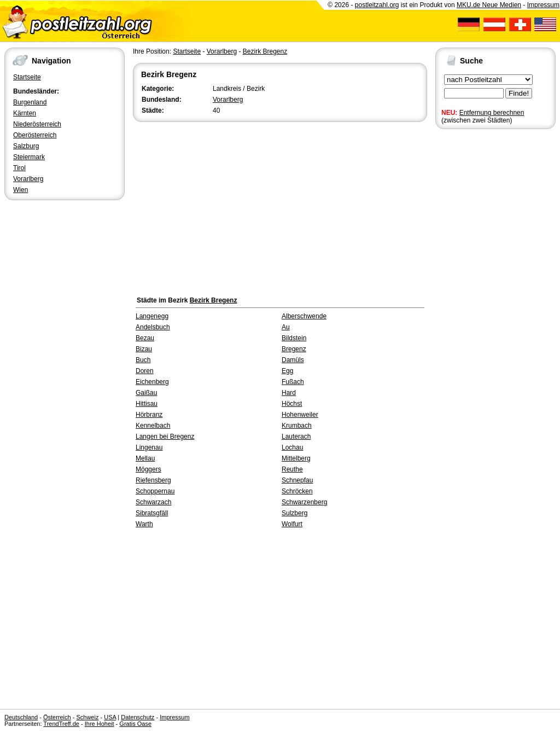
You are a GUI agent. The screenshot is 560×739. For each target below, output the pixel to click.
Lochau (292, 447)
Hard (289, 393)
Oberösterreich (35, 135)
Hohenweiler (300, 415)
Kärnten (25, 113)
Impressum (543, 5)
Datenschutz (138, 717)
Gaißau (146, 393)
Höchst (292, 404)
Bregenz (294, 349)
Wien (21, 190)
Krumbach (297, 426)
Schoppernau (155, 491)
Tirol (19, 168)
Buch (143, 360)
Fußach (293, 382)
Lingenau (149, 447)
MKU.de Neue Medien (489, 5)
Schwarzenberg (304, 502)
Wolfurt (292, 524)
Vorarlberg (28, 179)
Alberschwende (304, 316)
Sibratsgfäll (152, 513)
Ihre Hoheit (100, 724)
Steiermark (29, 157)
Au (286, 327)
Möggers (148, 469)
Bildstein (294, 338)
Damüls (293, 360)
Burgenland (30, 102)
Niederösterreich (37, 124)
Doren (145, 371)
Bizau (144, 349)
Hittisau (147, 404)
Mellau (145, 458)
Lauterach (296, 437)
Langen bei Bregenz (165, 437)
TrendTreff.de (61, 724)
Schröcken (297, 491)
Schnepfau (297, 480)
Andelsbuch (153, 327)
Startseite (27, 77)
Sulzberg (294, 513)
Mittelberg (296, 458)
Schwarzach (153, 502)
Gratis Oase (135, 724)
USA (110, 717)
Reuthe (292, 469)
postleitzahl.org (377, 5)
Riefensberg (153, 480)
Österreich (57, 717)
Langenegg (152, 316)
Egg (287, 371)
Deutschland (21, 717)
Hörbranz (149, 415)
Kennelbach (153, 426)
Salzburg (26, 146)
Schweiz (87, 717)
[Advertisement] (280, 206)
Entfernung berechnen (492, 113)
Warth (144, 524)
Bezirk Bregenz (265, 51)
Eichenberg (152, 382)
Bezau (145, 338)
